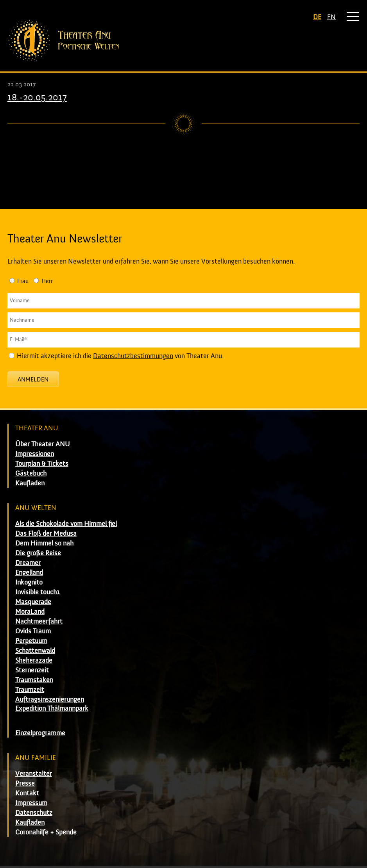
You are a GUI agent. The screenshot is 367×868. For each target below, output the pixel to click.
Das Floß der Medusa (46, 534)
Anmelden (33, 380)
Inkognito (29, 582)
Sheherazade (34, 660)
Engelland (29, 573)
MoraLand (30, 612)
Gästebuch (31, 473)
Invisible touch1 (38, 592)
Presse (25, 783)
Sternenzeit (32, 670)
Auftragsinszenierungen (50, 700)
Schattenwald (35, 651)
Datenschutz (34, 813)
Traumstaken (34, 680)
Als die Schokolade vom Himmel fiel (66, 524)
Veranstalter (34, 774)
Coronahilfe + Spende (46, 832)
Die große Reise (38, 553)
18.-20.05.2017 (37, 97)
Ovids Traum (33, 631)
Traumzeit (30, 690)
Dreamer (28, 563)
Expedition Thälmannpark (52, 708)
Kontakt (27, 793)
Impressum (31, 803)
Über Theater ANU (43, 444)
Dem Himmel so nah (44, 543)
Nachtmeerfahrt (39, 621)
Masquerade (33, 602)
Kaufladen (30, 483)
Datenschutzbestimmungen (133, 356)
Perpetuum (31, 641)
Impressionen (35, 454)
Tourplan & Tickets (42, 464)
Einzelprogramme (40, 733)
